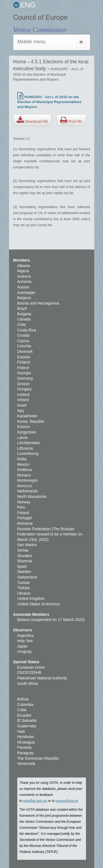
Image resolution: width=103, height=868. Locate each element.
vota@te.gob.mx (35, 801)
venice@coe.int (67, 801)
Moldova (25, 470)
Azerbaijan (26, 293)
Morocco (25, 486)
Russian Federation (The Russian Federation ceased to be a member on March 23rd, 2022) (50, 534)
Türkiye (24, 588)
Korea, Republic (31, 421)
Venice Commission (40, 30)
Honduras (26, 737)
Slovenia (25, 561)
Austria (23, 287)
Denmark (25, 351)
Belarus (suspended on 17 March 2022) (51, 620)
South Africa (28, 683)
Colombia (25, 705)
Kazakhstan (27, 416)
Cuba (22, 710)
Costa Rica (27, 330)
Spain (22, 566)
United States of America (38, 604)
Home (20, 62)
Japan (23, 646)
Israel (22, 405)
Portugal (24, 518)
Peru (21, 507)
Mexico (23, 464)
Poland (23, 513)
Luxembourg (28, 453)
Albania (24, 266)
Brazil (22, 308)
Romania (25, 523)
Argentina (26, 636)
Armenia (24, 282)
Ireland (23, 400)
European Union (31, 667)
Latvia (22, 438)
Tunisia (23, 583)
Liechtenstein (29, 443)
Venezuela (26, 764)
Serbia (23, 550)
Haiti (21, 731)
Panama (24, 747)
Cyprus (23, 341)
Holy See (25, 641)
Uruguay (25, 651)
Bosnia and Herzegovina (38, 303)
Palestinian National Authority (42, 678)
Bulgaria (24, 314)
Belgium (24, 298)
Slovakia (25, 556)
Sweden (24, 572)
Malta (22, 459)
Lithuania (25, 448)
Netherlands (28, 491)
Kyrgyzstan (27, 432)
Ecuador (24, 715)
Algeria (23, 271)
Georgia (24, 373)
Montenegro (28, 480)
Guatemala (27, 726)
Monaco (24, 475)
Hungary (25, 389)
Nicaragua (26, 742)
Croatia (23, 335)
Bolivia (23, 699)
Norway (24, 502)
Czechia (24, 346)
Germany (25, 378)
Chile (22, 325)
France (23, 368)
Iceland (23, 395)
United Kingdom (31, 598)
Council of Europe (41, 17)
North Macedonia (32, 497)
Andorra (24, 276)
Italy (21, 411)
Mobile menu (32, 42)
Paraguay (26, 753)
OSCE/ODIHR (30, 673)
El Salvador (27, 721)
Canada (24, 319)
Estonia (24, 357)
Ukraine (24, 593)
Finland (24, 362)
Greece (24, 384)
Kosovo (24, 427)
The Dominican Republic (38, 758)
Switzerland (27, 577)
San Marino (27, 545)
